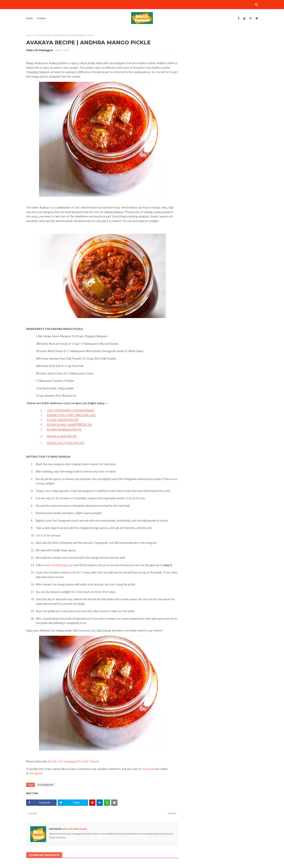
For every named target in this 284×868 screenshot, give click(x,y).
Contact (41, 18)
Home (29, 18)
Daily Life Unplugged (39, 50)
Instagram (36, 773)
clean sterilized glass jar (59, 565)
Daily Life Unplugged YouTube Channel (75, 761)
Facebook (148, 769)
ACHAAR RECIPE (42, 35)
